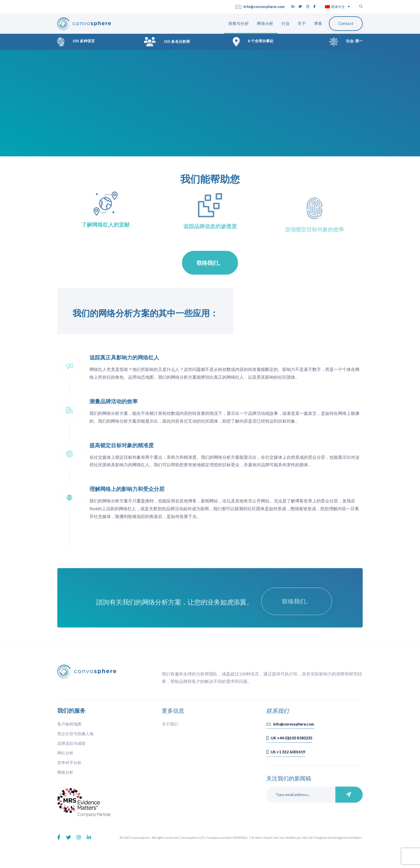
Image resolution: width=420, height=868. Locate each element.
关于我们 (170, 724)
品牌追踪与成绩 (71, 743)
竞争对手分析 (69, 762)
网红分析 (65, 753)
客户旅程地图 (69, 724)
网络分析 (65, 772)
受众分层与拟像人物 (75, 734)
